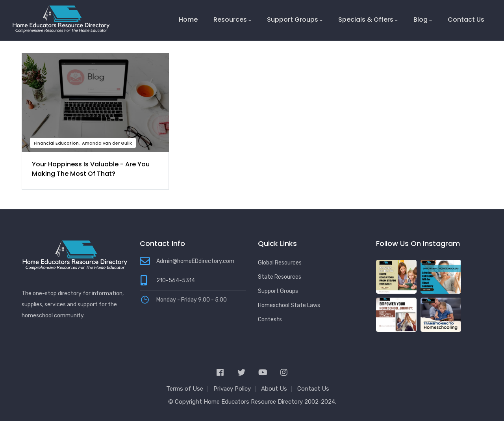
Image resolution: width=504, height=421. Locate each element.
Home (188, 20)
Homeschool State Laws (289, 305)
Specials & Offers (368, 20)
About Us (274, 389)
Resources (232, 20)
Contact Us (466, 20)
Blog (423, 20)
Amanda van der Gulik (107, 143)
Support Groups (295, 20)
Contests (270, 319)
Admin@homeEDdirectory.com (195, 261)
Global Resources (280, 263)
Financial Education (56, 143)
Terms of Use (185, 389)
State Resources (280, 277)
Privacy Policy (232, 389)
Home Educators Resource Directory (254, 402)
